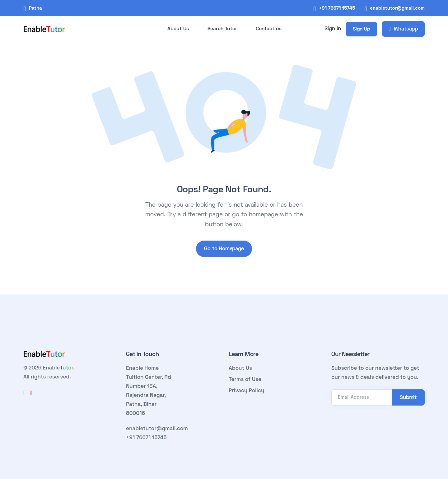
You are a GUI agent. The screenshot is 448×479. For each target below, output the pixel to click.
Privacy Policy (246, 390)
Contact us (269, 29)
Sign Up (362, 29)
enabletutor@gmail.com (397, 8)
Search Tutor (222, 29)
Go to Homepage (224, 249)
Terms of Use (245, 379)
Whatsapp (403, 29)
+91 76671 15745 (337, 8)
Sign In (333, 29)
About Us (178, 29)
